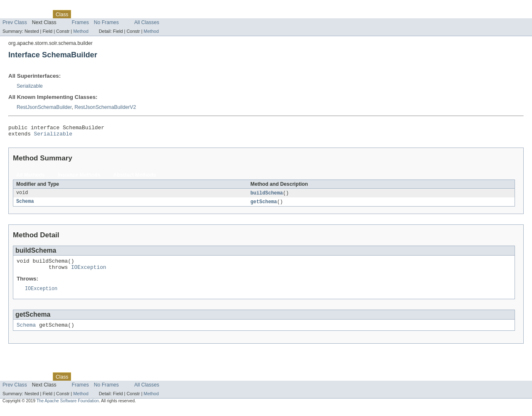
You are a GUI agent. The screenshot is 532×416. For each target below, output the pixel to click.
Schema (25, 205)
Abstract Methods (135, 177)
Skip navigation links (23, 7)
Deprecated (118, 14)
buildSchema (267, 196)
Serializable (30, 86)
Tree (95, 14)
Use (80, 14)
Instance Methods (79, 177)
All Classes (147, 22)
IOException (89, 273)
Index (142, 14)
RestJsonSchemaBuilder (44, 107)
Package (38, 14)
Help (159, 14)
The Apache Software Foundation (68, 409)
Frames (80, 22)
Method (81, 31)
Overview (13, 14)
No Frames (106, 22)
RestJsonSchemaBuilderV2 (105, 107)
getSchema (264, 205)
